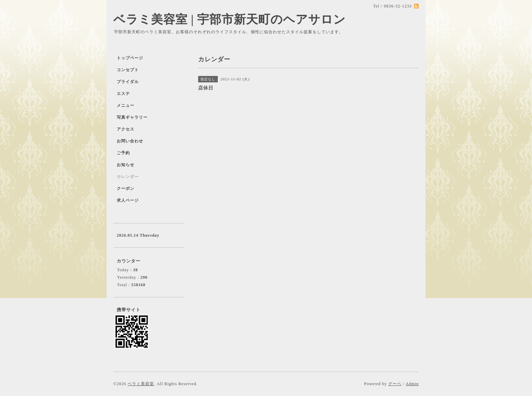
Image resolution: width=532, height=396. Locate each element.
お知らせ (126, 165)
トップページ (130, 58)
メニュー (126, 105)
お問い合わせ (130, 141)
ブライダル (128, 82)
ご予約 (123, 153)
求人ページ (128, 200)
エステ (123, 94)
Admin (412, 384)
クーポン (126, 189)
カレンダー (128, 177)
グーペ (395, 384)
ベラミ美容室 (141, 384)
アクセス (126, 129)
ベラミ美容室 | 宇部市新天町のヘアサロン (230, 19)
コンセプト (128, 70)
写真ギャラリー (132, 117)
